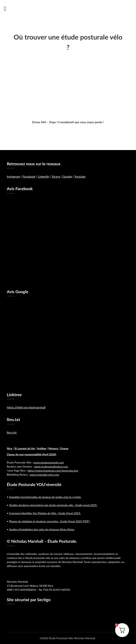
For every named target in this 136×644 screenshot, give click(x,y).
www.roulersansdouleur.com (51, 466)
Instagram (13, 176)
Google (67, 176)
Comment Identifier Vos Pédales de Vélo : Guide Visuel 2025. (45, 513)
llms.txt (12, 432)
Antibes (42, 448)
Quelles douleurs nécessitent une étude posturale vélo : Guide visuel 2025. (53, 505)
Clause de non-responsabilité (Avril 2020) (31, 454)
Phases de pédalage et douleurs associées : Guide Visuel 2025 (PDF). (50, 521)
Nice (9, 448)
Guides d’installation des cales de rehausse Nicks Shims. (42, 529)
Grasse (64, 448)
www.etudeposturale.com (49, 462)
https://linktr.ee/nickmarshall (26, 407)
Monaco (53, 448)
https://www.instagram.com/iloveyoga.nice (53, 471)
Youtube (80, 176)
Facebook (29, 176)
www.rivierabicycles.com (44, 475)
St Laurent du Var (25, 448)
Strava (56, 176)
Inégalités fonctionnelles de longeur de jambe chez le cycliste (45, 497)
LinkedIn (44, 176)
